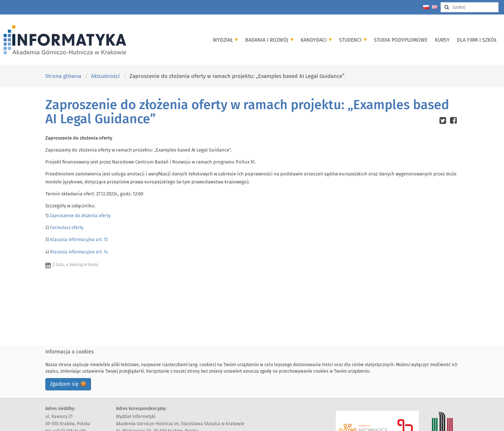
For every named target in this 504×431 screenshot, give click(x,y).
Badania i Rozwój (269, 40)
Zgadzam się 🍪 (68, 384)
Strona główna (63, 76)
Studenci (353, 40)
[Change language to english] (435, 7)
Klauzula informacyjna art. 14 (79, 252)
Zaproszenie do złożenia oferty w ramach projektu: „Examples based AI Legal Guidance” (247, 112)
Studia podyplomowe (401, 40)
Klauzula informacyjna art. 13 (79, 240)
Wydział (225, 40)
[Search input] (470, 7)
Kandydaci (316, 40)
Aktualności (105, 76)
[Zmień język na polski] (426, 7)
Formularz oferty (67, 228)
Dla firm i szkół (477, 40)
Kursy (442, 40)
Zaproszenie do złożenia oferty (80, 216)
